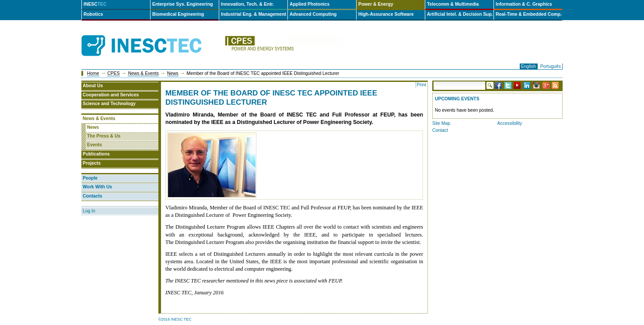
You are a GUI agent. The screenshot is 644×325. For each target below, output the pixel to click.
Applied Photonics (310, 4)
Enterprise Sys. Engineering (183, 4)
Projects (92, 163)
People (90, 178)
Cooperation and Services (111, 95)
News (173, 73)
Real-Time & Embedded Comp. (529, 14)
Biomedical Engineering (178, 14)
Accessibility (510, 123)
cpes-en (283, 46)
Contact (440, 130)
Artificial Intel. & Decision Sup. (460, 14)
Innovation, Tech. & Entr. (247, 4)
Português (551, 66)
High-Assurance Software (386, 14)
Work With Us (97, 187)
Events (94, 145)
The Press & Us (104, 136)
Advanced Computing (313, 14)
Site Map (441, 123)
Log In (89, 211)
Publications (96, 154)
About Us (93, 86)
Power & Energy (376, 4)
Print (422, 85)
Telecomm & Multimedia (453, 4)
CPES (113, 73)
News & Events (143, 73)
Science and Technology (109, 104)
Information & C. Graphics (524, 4)
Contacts (92, 196)
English (528, 66)
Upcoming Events (457, 99)
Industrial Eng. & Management (254, 14)
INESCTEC (151, 36)
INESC (95, 4)
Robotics (93, 14)
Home (93, 73)
